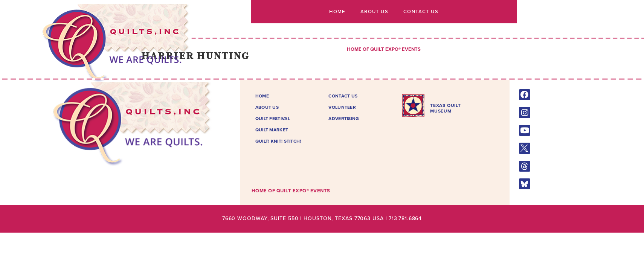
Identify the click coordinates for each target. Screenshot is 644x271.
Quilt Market (272, 130)
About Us (374, 12)
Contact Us (421, 12)
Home (337, 12)
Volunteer (342, 107)
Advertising (344, 119)
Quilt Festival (273, 119)
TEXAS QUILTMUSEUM (446, 108)
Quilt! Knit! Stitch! (278, 141)
